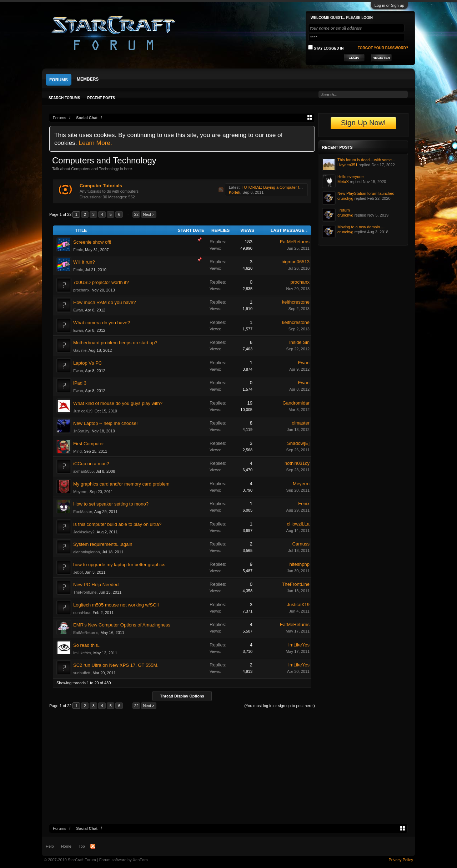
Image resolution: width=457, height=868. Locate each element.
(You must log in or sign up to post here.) (280, 706)
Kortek (235, 192)
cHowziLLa (298, 524)
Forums (59, 80)
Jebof (78, 572)
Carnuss (301, 544)
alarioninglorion (87, 552)
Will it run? (84, 262)
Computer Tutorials (101, 186)
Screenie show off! (92, 242)
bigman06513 (295, 262)
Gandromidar (296, 403)
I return (344, 210)
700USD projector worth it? (101, 282)
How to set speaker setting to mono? (111, 504)
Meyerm (80, 492)
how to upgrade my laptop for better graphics (119, 565)
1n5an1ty (81, 431)
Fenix (78, 250)
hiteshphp (300, 564)
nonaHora (82, 613)
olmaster (301, 423)
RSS (221, 190)
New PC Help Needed (96, 585)
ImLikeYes (82, 653)
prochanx (81, 290)
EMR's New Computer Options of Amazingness (122, 625)
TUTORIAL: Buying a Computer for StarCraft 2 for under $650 (295, 187)
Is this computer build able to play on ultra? (117, 524)
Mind (77, 451)
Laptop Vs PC (87, 363)
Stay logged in (326, 48)
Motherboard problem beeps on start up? (115, 343)
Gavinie (80, 350)
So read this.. (87, 645)
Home (66, 846)
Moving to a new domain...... (362, 227)
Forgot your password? (383, 48)
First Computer (89, 444)
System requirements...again (103, 544)
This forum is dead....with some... (366, 160)
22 (136, 214)
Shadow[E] (298, 443)
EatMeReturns (295, 242)
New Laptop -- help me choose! (106, 423)
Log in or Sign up (389, 5)
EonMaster (83, 512)
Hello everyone (350, 177)
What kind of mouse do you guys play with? (118, 403)
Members (88, 79)
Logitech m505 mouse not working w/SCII (116, 605)
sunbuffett (82, 673)
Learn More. (95, 143)
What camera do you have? (102, 323)
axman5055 (84, 471)
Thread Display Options (182, 696)
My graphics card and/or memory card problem (121, 484)
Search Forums (64, 98)
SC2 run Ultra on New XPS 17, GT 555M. (116, 665)
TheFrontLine (85, 592)
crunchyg (345, 198)
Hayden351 (347, 165)
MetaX (343, 182)
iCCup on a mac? (91, 464)
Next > (149, 214)
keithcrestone (296, 302)
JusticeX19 (83, 411)
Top (82, 846)
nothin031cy (297, 463)
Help (50, 846)
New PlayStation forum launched (366, 193)
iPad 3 (80, 383)
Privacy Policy (401, 860)
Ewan (78, 310)
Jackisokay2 (84, 532)
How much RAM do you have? (105, 302)
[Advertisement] (228, 770)
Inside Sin (299, 342)
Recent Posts (101, 98)
